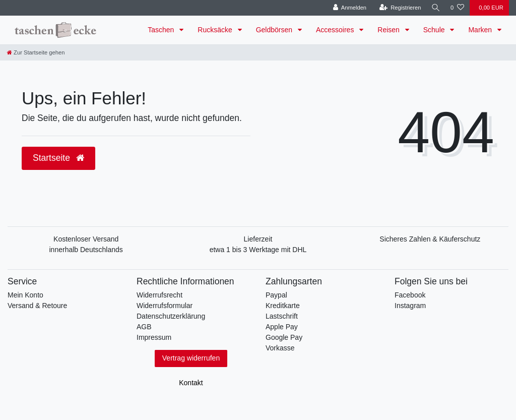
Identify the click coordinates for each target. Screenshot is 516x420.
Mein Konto (25, 295)
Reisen (389, 30)
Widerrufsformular (165, 306)
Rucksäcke (216, 30)
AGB (144, 327)
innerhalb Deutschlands (86, 250)
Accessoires (336, 30)
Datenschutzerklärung (171, 316)
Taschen (162, 30)
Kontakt (191, 383)
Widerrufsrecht (159, 295)
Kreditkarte (283, 306)
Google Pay (284, 337)
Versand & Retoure (37, 306)
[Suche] (435, 8)
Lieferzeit (258, 239)
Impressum (154, 337)
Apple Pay (282, 327)
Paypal (276, 295)
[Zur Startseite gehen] (36, 52)
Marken (481, 30)
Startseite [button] (58, 158)
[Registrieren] (398, 8)
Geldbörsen (275, 30)
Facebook (410, 295)
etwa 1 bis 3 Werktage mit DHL (258, 250)
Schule (435, 30)
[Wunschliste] (457, 8)
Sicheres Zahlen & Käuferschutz (430, 239)
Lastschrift (282, 316)
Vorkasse (280, 348)
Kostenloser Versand (86, 239)
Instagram (410, 306)
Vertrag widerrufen (191, 358)
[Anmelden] (348, 8)
